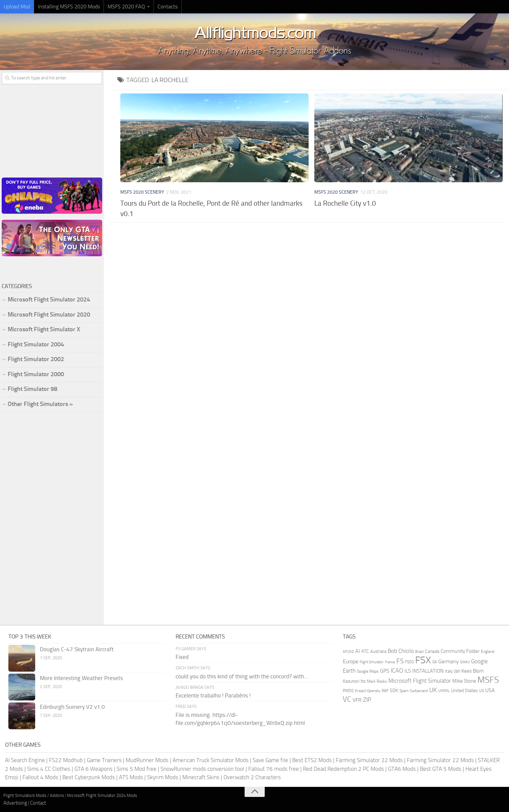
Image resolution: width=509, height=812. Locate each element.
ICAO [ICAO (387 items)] (397, 671)
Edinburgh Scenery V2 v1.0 (72, 707)
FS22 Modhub (66, 760)
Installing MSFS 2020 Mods (69, 7)
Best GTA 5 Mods (441, 769)
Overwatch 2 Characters (252, 777)
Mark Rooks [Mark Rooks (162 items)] (377, 681)
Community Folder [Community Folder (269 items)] (460, 651)
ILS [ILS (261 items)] (408, 671)
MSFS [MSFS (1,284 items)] (488, 680)
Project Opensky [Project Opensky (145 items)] (368, 691)
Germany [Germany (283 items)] (449, 661)
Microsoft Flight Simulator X (44, 329)
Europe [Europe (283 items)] (351, 661)
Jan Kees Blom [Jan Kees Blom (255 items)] (469, 671)
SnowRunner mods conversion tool (202, 769)
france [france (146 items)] (390, 662)
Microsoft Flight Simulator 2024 (49, 299)
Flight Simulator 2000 (36, 374)
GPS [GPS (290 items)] (385, 671)
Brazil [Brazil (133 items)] (419, 652)
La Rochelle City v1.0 (345, 203)
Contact (38, 803)
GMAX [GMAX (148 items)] (465, 662)
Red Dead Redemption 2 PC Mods (343, 769)
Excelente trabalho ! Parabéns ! (213, 695)
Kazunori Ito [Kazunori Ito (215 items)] (354, 681)
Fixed (182, 657)
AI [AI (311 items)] (358, 651)
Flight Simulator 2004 (36, 344)
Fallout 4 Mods (40, 777)
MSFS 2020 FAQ (126, 7)
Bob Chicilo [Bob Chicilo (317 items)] (401, 651)
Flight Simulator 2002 (36, 359)
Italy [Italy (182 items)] (449, 671)
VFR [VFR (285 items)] (357, 700)
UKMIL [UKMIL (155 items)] (444, 691)
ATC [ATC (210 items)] (365, 651)
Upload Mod (17, 7)
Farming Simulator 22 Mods (369, 760)
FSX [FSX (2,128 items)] (423, 660)
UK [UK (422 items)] (433, 690)
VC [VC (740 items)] (347, 699)
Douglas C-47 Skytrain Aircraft (77, 649)
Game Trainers (104, 760)
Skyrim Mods (163, 777)
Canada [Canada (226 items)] (432, 651)
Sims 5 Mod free (137, 769)
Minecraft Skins (201, 777)
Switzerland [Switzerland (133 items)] (419, 691)
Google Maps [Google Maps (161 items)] (368, 671)
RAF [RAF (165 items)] (385, 691)
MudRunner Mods (147, 760)
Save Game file (270, 760)
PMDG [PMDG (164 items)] (348, 691)
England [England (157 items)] (488, 652)
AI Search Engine (25, 760)
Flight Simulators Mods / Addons (34, 795)
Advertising (15, 803)
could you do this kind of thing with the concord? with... (242, 676)
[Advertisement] (311, 280)
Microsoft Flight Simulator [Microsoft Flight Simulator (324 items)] (420, 681)
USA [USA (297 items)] (490, 690)
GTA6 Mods (402, 769)
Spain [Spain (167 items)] (404, 691)
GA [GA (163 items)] (435, 662)
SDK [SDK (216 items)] (394, 691)
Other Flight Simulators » (40, 404)
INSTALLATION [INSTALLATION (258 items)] (428, 671)
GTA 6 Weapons (93, 769)
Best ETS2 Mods (312, 760)
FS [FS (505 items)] (400, 661)
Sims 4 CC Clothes (49, 769)
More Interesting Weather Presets (81, 678)
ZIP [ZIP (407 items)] (367, 700)
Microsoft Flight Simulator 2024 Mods (102, 795)
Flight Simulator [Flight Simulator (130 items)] (372, 662)
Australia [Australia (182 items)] (378, 651)
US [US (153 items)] (482, 691)
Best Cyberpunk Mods (89, 777)
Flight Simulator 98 (33, 389)
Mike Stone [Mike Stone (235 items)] (464, 681)
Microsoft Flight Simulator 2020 (49, 315)
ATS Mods (131, 777)
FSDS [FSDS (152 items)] (409, 662)
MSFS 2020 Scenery (142, 192)
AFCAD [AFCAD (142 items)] (348, 652)
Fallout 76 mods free (274, 769)
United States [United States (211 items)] (464, 691)
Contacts (168, 7)
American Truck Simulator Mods (211, 760)
